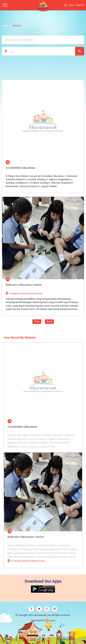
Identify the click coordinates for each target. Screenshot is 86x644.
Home (5, 26)
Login (69, 5)
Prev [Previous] (37, 322)
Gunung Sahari (20, 561)
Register (80, 5)
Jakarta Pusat (38, 561)
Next (49, 322)
